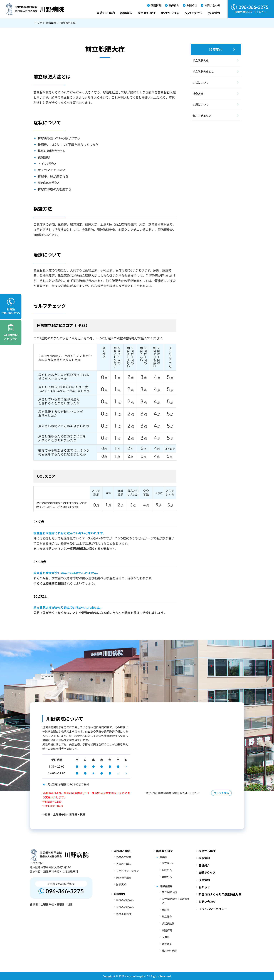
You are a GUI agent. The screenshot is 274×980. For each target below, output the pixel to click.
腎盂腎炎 (167, 944)
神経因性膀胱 (169, 951)
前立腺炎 (167, 916)
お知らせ (192, 5)
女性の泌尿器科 (125, 907)
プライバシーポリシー (213, 909)
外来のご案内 (124, 857)
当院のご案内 (106, 13)
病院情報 (156, 5)
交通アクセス (194, 13)
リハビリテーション (127, 871)
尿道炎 (166, 937)
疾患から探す (147, 13)
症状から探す (170, 13)
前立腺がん (168, 863)
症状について (201, 82)
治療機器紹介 (124, 878)
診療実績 (121, 884)
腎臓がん (167, 877)
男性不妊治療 (124, 914)
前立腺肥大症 (201, 60)
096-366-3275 (65, 891)
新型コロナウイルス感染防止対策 (220, 894)
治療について (201, 104)
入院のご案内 (124, 864)
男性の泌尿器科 (125, 900)
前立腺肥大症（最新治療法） (176, 901)
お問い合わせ (212, 5)
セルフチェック (202, 115)
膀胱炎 (166, 910)
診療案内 (126, 13)
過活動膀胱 (168, 923)
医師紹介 (174, 5)
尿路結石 (167, 930)
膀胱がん (167, 870)
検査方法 (198, 93)
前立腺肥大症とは (203, 71)
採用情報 (214, 13)
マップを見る (221, 793)
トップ (38, 23)
